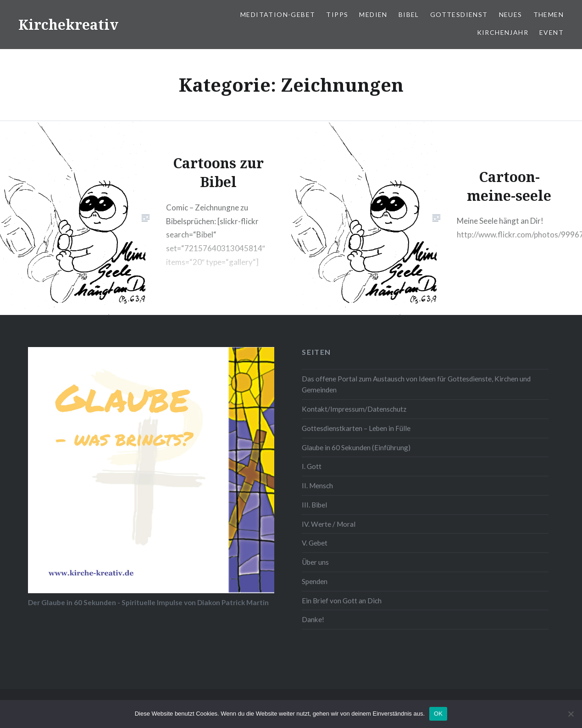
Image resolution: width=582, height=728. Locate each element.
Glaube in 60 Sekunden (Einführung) (356, 447)
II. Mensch (317, 485)
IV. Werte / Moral (329, 524)
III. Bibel (314, 505)
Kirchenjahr (503, 32)
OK (438, 714)
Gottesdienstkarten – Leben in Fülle (356, 428)
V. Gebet (315, 543)
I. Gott (312, 466)
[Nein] (571, 714)
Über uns (315, 562)
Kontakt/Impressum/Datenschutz (354, 409)
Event (552, 32)
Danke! (313, 619)
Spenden (315, 581)
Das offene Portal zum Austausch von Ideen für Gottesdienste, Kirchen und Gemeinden (416, 384)
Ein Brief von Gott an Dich (342, 601)
